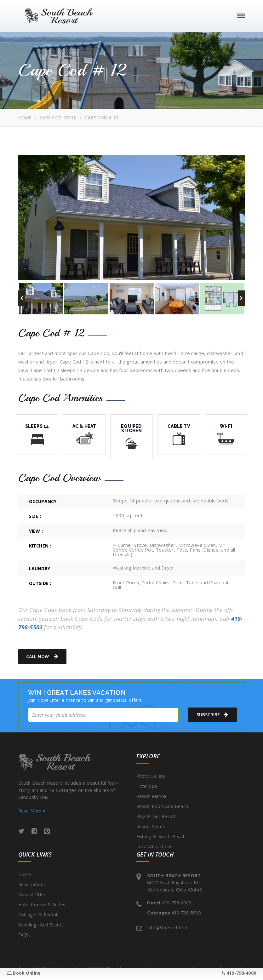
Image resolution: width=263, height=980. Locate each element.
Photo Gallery (151, 776)
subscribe (211, 715)
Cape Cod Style (58, 118)
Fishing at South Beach (161, 837)
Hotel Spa (147, 786)
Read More (32, 811)
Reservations (32, 884)
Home (25, 118)
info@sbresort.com (168, 928)
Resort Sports (151, 826)
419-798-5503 (186, 913)
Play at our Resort (156, 816)
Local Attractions (154, 847)
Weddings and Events (41, 925)
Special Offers (33, 894)
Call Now (42, 656)
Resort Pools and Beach (162, 806)
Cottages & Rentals (39, 915)
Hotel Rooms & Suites (42, 905)
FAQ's (25, 935)
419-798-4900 (177, 903)
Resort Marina (152, 796)
